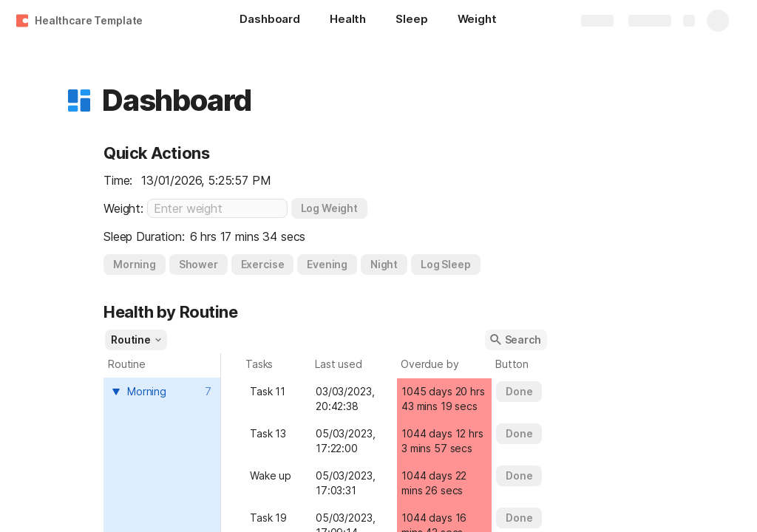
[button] (79, 100)
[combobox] (164, 392)
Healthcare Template (89, 20)
